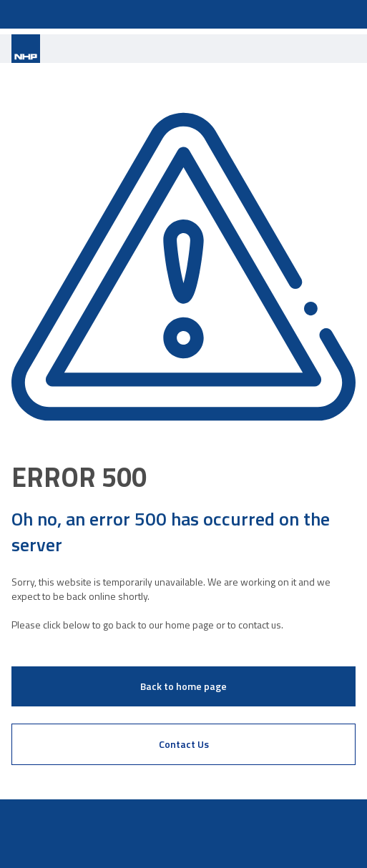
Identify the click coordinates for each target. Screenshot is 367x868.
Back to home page (183, 686)
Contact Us (184, 744)
